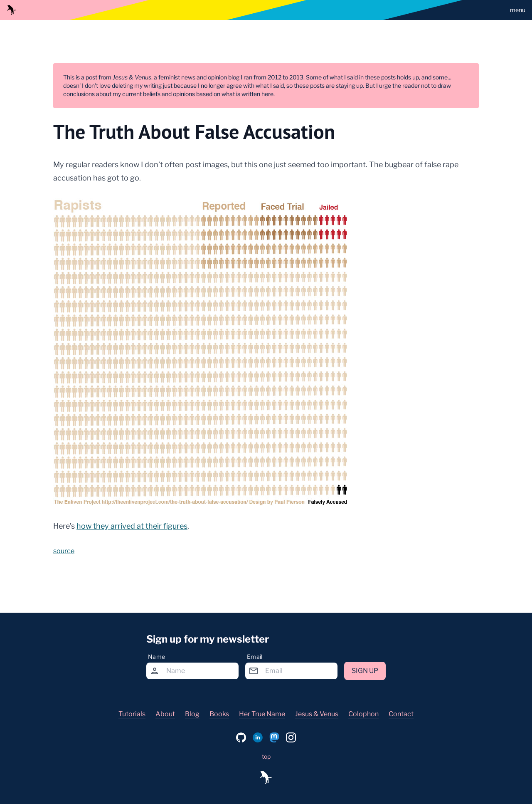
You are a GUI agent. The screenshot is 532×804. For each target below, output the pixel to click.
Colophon (363, 714)
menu (518, 10)
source (64, 551)
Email (255, 657)
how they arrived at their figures (132, 526)
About (165, 714)
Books (219, 714)
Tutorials (132, 714)
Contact (401, 714)
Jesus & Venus (317, 714)
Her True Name (262, 714)
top (266, 756)
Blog (192, 714)
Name (156, 657)
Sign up (365, 671)
